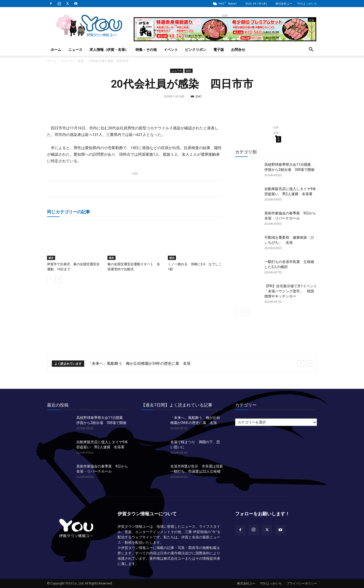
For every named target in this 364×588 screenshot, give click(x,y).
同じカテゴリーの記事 (69, 212)
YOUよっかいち (307, 3)
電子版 (219, 49)
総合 (81, 61)
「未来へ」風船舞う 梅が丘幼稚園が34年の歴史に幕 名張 (139, 363)
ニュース (75, 49)
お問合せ (238, 49)
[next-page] (58, 279)
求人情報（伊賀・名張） (109, 49)
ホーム (56, 49)
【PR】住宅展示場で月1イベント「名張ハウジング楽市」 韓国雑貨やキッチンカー (291, 291)
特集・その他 (146, 49)
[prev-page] (50, 279)
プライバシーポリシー (302, 583)
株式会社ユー (284, 3)
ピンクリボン (196, 49)
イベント (171, 49)
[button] (311, 50)
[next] (309, 364)
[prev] (301, 364)
